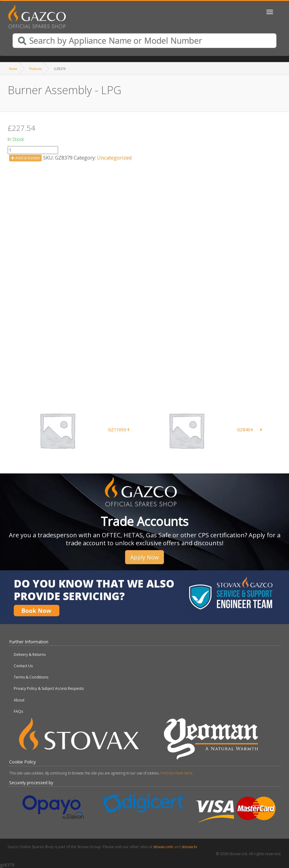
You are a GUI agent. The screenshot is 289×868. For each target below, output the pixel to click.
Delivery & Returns (30, 655)
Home (13, 69)
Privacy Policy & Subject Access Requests (49, 688)
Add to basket (25, 158)
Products (35, 69)
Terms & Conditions (31, 677)
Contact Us (23, 666)
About (19, 700)
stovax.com (163, 847)
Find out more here (176, 773)
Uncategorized (114, 158)
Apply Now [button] (144, 557)
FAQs (18, 711)
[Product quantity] (33, 150)
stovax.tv (189, 847)
